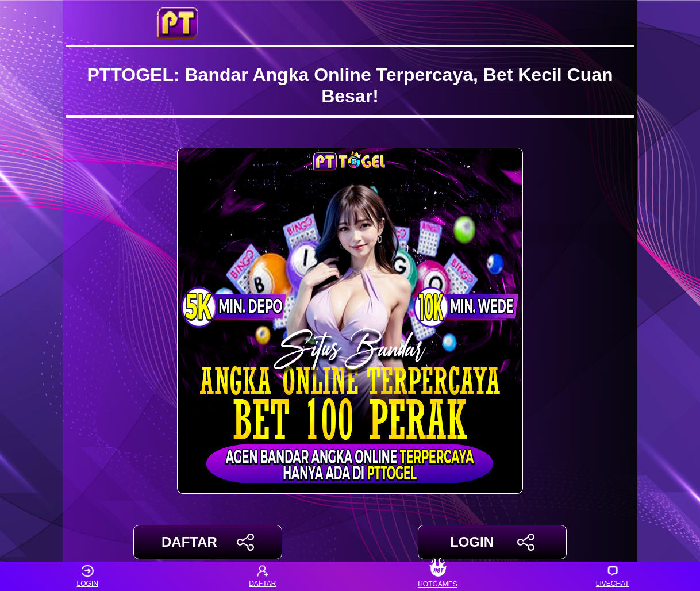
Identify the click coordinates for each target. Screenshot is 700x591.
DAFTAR (208, 542)
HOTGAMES (438, 576)
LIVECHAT (613, 576)
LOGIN (492, 542)
